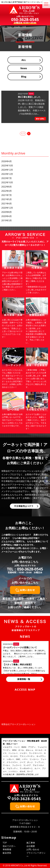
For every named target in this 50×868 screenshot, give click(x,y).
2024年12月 (7, 170)
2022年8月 (7, 187)
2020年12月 (7, 208)
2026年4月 (7, 161)
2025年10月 (7, 166)
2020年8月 (7, 212)
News (24, 68)
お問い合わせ (33, 849)
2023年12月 (7, 174)
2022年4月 (7, 191)
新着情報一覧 (24, 679)
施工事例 (31, 843)
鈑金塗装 (7, 853)
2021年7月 (7, 195)
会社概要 (31, 846)
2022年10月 (7, 182)
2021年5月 (7, 199)
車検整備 (7, 849)
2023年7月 (7, 178)
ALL (24, 60)
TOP (5, 843)
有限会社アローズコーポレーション (18, 724)
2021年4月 (7, 204)
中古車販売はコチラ (24, 506)
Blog (24, 77)
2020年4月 (7, 216)
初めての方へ (9, 846)
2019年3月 (7, 220)
